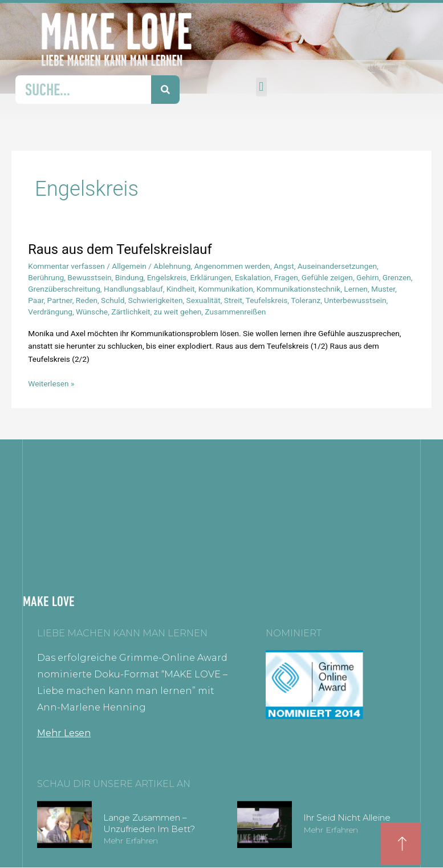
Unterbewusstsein (355, 300)
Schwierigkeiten (156, 300)
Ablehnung (172, 266)
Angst (284, 266)
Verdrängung (50, 312)
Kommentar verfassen (66, 266)
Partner (60, 300)
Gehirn (368, 277)
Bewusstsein (89, 277)
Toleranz (306, 300)
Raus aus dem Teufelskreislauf (120, 249)
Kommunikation (226, 289)
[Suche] (165, 90)
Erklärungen (210, 277)
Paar (36, 300)
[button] (261, 87)
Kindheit (181, 289)
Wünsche (92, 312)
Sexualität (204, 300)
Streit (233, 300)
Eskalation (253, 277)
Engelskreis (167, 277)
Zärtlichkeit (131, 312)
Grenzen (397, 277)
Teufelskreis (267, 300)
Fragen (286, 277)
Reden (87, 300)
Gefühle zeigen (327, 277)
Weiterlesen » (51, 383)
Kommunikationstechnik (298, 289)
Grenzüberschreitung (64, 289)
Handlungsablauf (133, 289)
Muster (383, 289)
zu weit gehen (178, 312)
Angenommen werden (232, 266)
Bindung (129, 277)
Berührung (46, 277)
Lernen (356, 289)
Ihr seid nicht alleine (347, 817)
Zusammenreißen (235, 312)
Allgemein (129, 266)
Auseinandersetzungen (337, 266)
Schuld (113, 300)
